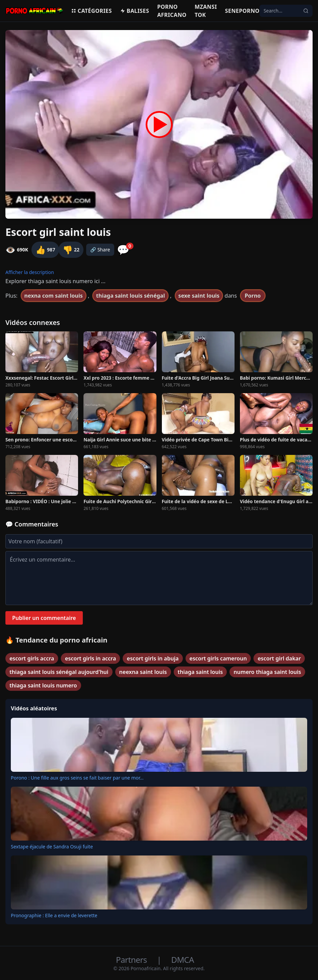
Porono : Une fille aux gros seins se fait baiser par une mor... (77, 778)
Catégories (91, 11)
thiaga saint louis (200, 672)
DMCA (183, 960)
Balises (134, 11)
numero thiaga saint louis (267, 672)
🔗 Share (100, 250)
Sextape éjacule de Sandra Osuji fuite (52, 847)
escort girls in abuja (153, 658)
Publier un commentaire (44, 618)
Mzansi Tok (206, 11)
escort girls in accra (90, 658)
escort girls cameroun (218, 658)
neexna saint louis (143, 672)
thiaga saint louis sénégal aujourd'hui (59, 672)
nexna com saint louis (54, 296)
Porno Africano (172, 11)
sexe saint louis (199, 296)
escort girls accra (32, 658)
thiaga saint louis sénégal (130, 296)
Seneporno (242, 11)
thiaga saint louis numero (43, 685)
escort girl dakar (279, 658)
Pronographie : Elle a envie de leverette (54, 915)
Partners (132, 960)
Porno (253, 296)
